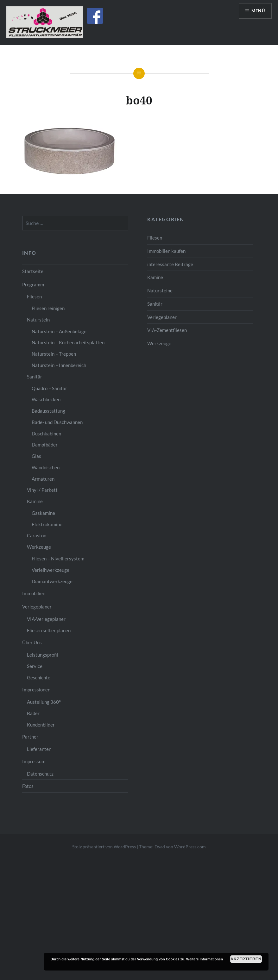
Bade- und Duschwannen (57, 422)
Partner (30, 737)
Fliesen (155, 238)
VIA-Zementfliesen (167, 330)
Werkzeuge (159, 343)
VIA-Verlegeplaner (46, 619)
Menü (257, 11)
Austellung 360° (44, 702)
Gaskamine (43, 513)
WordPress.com (190, 847)
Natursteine (160, 290)
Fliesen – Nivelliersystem (58, 559)
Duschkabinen (46, 434)
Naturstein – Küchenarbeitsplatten (68, 342)
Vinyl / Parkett (42, 490)
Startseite (33, 271)
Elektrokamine (47, 524)
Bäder (33, 713)
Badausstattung (48, 411)
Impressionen (36, 690)
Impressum (34, 761)
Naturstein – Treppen (54, 354)
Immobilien (34, 593)
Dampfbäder (45, 445)
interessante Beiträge (170, 264)
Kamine (155, 277)
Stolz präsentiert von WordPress (104, 847)
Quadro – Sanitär (49, 388)
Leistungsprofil (43, 655)
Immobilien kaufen (166, 251)
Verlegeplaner (162, 317)
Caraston (37, 535)
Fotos (28, 786)
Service (35, 666)
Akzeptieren (246, 959)
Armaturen (43, 479)
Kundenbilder (41, 725)
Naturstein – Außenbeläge (59, 331)
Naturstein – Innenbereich (59, 365)
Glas (36, 456)
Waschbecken (46, 399)
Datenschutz (40, 774)
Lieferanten (39, 749)
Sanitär (155, 304)
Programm (33, 284)
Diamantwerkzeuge (52, 581)
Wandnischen (46, 467)
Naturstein (38, 320)
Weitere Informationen (205, 959)
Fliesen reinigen (48, 308)
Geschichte (39, 677)
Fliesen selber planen (49, 630)
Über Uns (32, 642)
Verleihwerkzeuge (51, 570)
